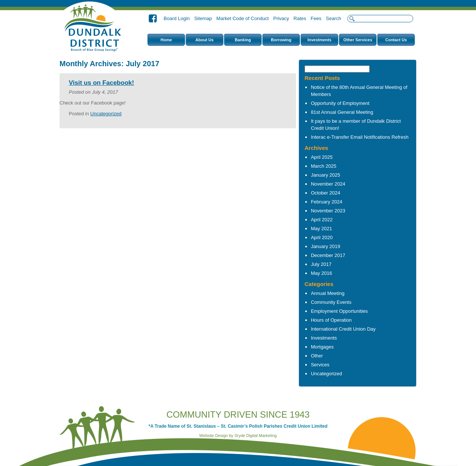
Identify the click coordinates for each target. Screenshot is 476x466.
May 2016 (321, 273)
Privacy (281, 18)
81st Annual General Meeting (342, 112)
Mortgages (322, 347)
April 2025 (322, 157)
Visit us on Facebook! (101, 83)
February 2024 (327, 202)
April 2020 (322, 237)
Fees (316, 18)
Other (317, 356)
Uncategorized (327, 374)
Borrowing (281, 40)
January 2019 (326, 246)
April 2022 (322, 220)
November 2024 (328, 184)
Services (320, 365)
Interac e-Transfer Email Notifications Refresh (360, 137)
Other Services (358, 40)
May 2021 (321, 229)
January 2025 (326, 175)
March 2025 (324, 166)
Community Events (331, 302)
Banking (243, 40)
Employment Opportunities (339, 311)
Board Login (177, 18)
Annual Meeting (328, 293)
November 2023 (328, 211)
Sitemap (203, 18)
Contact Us (396, 40)
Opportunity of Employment (340, 103)
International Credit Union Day (343, 329)
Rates (300, 18)
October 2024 (326, 193)
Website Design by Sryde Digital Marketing (238, 436)
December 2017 (328, 255)
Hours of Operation (331, 320)
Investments (319, 40)
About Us (205, 40)
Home (166, 40)
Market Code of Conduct (243, 18)
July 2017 (321, 264)
